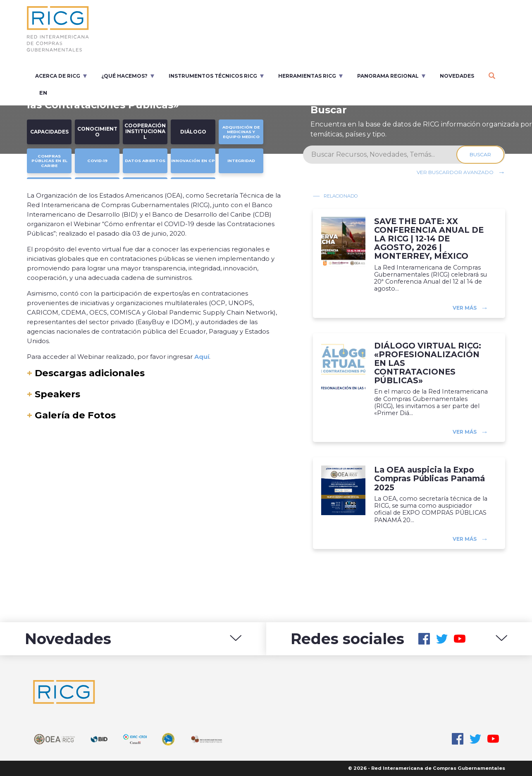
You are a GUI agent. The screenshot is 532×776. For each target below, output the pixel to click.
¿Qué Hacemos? (124, 76)
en (43, 93)
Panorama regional (388, 76)
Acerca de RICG (58, 76)
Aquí (202, 357)
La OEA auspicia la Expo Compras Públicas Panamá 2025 (429, 479)
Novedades (457, 76)
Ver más (465, 307)
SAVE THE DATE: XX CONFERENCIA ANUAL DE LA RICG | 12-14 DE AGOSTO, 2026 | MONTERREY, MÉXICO (429, 239)
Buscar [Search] (481, 154)
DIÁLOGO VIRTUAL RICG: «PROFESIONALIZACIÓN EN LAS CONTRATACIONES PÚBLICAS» (428, 363)
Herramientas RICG (307, 76)
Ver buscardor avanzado (455, 172)
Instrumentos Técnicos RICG (213, 76)
